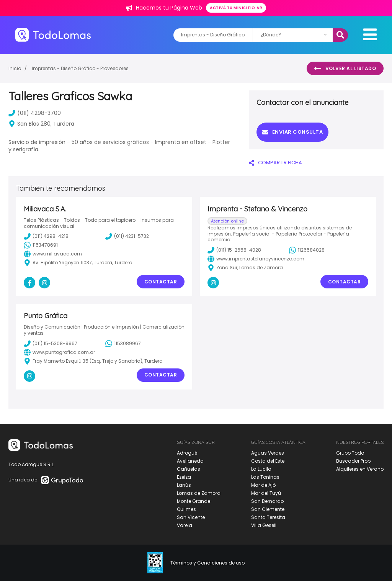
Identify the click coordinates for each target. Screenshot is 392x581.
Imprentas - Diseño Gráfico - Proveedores (80, 68)
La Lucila (261, 469)
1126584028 (307, 250)
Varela (185, 525)
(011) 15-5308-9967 (51, 344)
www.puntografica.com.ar (59, 352)
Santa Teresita (268, 517)
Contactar (161, 282)
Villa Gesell (264, 525)
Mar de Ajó (263, 485)
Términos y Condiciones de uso (207, 563)
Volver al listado (345, 69)
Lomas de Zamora (199, 493)
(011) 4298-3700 (35, 113)
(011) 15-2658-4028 (234, 250)
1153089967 (123, 344)
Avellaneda (190, 461)
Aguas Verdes (268, 453)
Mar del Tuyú (266, 493)
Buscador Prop (353, 461)
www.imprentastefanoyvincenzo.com (256, 259)
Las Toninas (265, 477)
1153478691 (41, 245)
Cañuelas (189, 469)
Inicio (15, 68)
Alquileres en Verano (360, 469)
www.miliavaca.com (53, 254)
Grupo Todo (350, 453)
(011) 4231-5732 (127, 236)
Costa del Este (268, 461)
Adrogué (187, 453)
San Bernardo (267, 501)
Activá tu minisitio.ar (236, 8)
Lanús (184, 485)
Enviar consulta (292, 132)
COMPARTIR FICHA (275, 163)
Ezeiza (184, 477)
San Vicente (191, 517)
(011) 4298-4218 (46, 236)
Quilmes (186, 509)
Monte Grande (194, 501)
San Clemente (268, 509)
